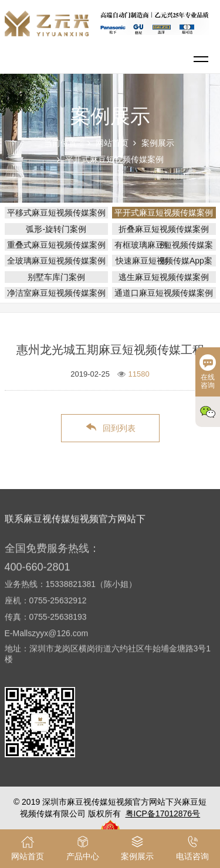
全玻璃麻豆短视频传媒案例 (56, 261)
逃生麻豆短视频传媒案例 (164, 277)
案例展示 (158, 143)
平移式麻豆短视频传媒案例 (56, 213)
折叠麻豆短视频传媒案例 (164, 229)
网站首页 (112, 143)
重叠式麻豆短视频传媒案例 (56, 245)
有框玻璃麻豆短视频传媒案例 (164, 245)
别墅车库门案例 (56, 277)
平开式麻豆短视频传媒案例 (114, 159)
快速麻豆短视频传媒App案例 (164, 261)
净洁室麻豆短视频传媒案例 (56, 293)
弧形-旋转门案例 (56, 229)
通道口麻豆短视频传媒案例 (164, 293)
